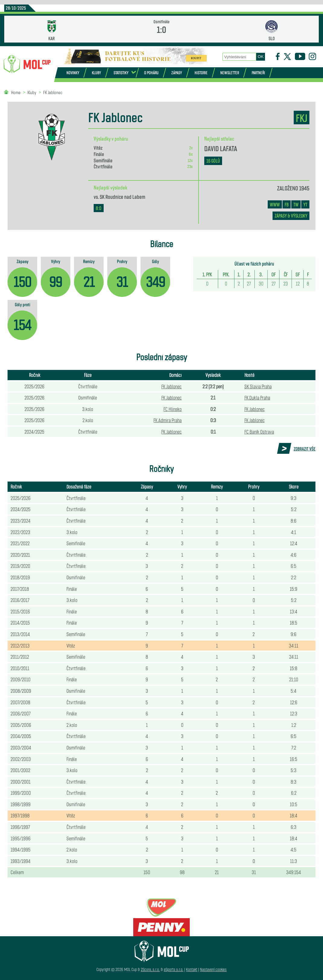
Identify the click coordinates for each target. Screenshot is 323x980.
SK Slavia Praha (258, 386)
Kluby (96, 73)
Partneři (258, 73)
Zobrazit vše (305, 449)
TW (296, 204)
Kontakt (192, 969)
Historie (201, 73)
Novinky (73, 73)
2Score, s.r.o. (150, 969)
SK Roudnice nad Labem (123, 196)
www (275, 204)
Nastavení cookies (213, 969)
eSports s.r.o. (174, 969)
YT (305, 204)
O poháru (151, 73)
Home (16, 92)
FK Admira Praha (168, 420)
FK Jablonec (53, 92)
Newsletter (230, 73)
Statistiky (121, 73)
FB (287, 204)
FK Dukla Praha (257, 397)
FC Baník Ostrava (259, 431)
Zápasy (177, 73)
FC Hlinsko (173, 409)
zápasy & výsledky (291, 216)
